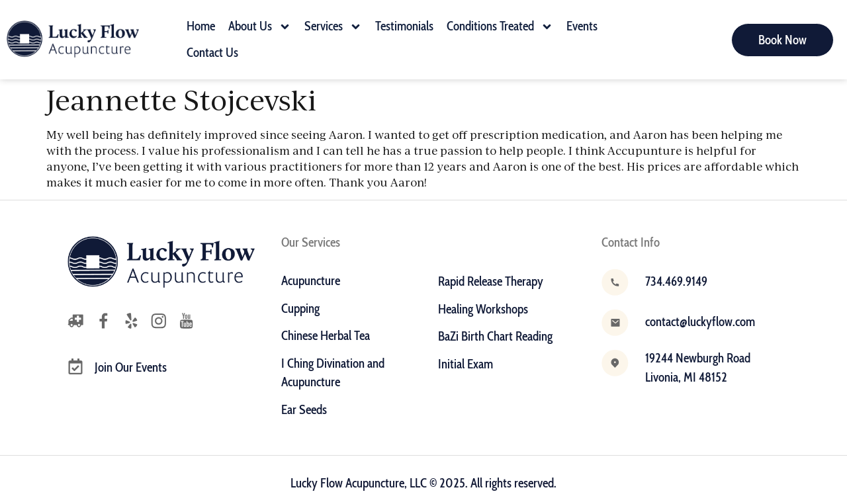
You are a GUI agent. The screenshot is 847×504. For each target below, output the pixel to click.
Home (201, 26)
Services (333, 27)
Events (582, 26)
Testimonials (404, 26)
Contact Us (212, 53)
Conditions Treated (500, 27)
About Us (260, 27)
